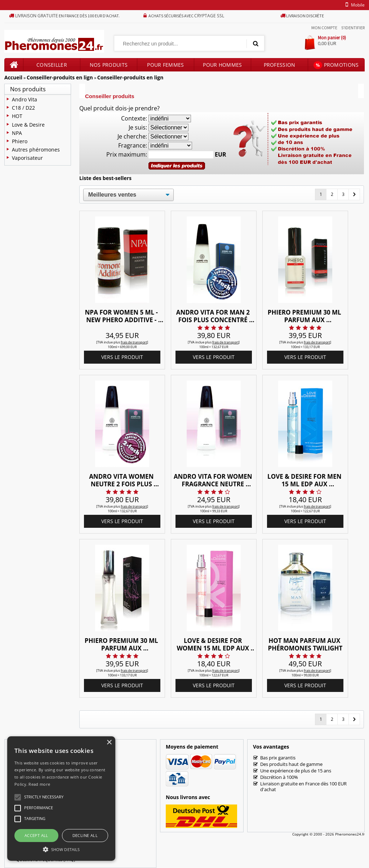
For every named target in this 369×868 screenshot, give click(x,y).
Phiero (20, 141)
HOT (17, 116)
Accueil (13, 77)
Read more (39, 784)
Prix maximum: (127, 154)
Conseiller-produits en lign (60, 77)
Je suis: (138, 127)
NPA (17, 133)
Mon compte (324, 28)
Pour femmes (165, 65)
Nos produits (109, 65)
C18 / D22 (23, 108)
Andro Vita (25, 99)
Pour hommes (222, 65)
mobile (354, 5)
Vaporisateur (27, 158)
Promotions (336, 65)
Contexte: (134, 118)
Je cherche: (132, 136)
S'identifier (353, 28)
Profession (280, 65)
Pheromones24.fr (350, 834)
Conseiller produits (52, 66)
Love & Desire (28, 125)
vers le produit (122, 357)
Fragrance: (133, 145)
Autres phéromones (36, 150)
